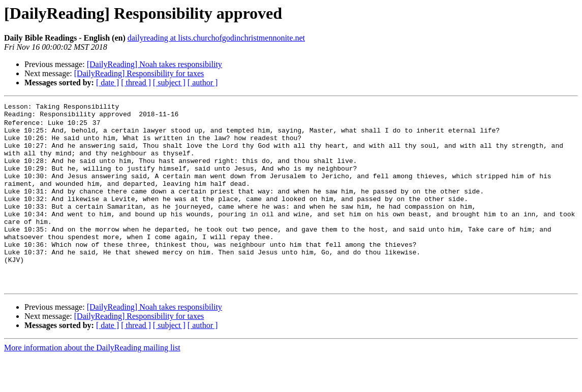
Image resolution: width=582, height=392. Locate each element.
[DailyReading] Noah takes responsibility (155, 64)
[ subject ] (169, 83)
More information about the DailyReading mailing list (92, 383)
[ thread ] (136, 83)
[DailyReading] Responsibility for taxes (139, 73)
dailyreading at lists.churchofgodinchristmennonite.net (216, 38)
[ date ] (108, 83)
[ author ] (203, 83)
